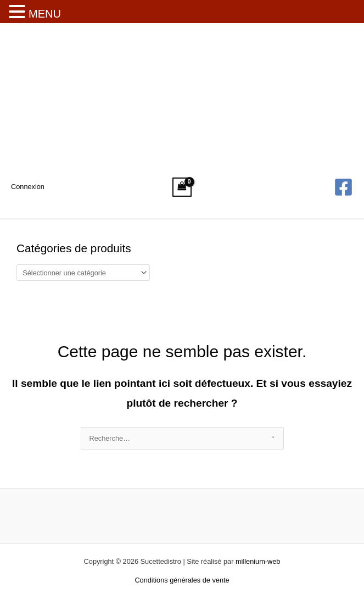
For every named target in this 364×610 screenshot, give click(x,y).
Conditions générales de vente (182, 580)
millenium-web (258, 561)
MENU (45, 14)
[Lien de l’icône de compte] (28, 187)
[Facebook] (343, 187)
